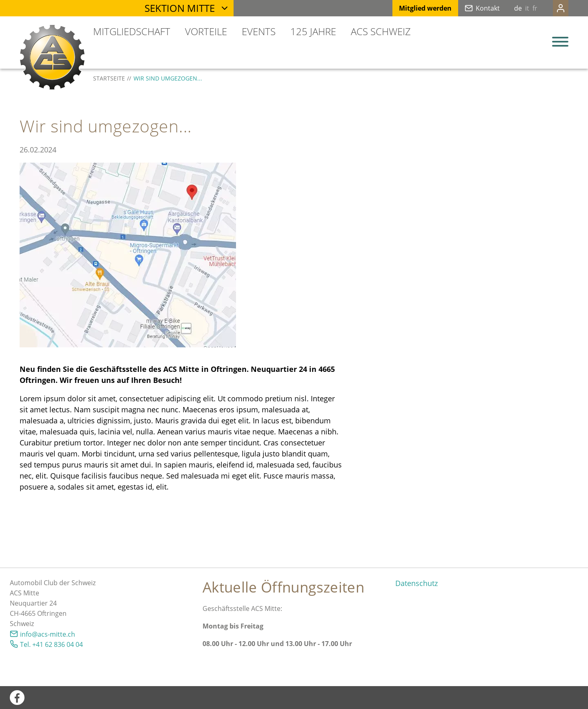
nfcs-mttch (48, 634)
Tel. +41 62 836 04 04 (51, 644)
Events (259, 31)
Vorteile (206, 31)
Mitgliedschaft (132, 31)
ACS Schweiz (381, 31)
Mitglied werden (409, 8)
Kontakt (471, 8)
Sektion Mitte (180, 8)
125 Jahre (313, 31)
